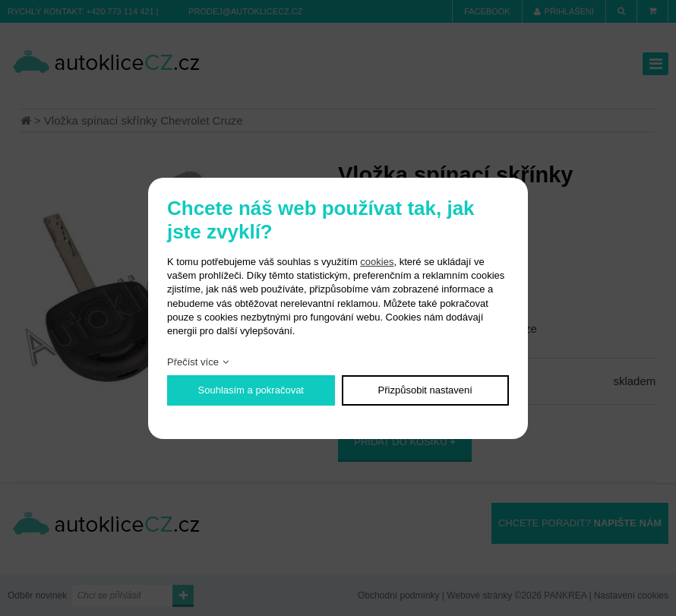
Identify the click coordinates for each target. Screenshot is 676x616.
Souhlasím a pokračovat (251, 390)
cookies (377, 262)
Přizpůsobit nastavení (425, 390)
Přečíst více (193, 362)
